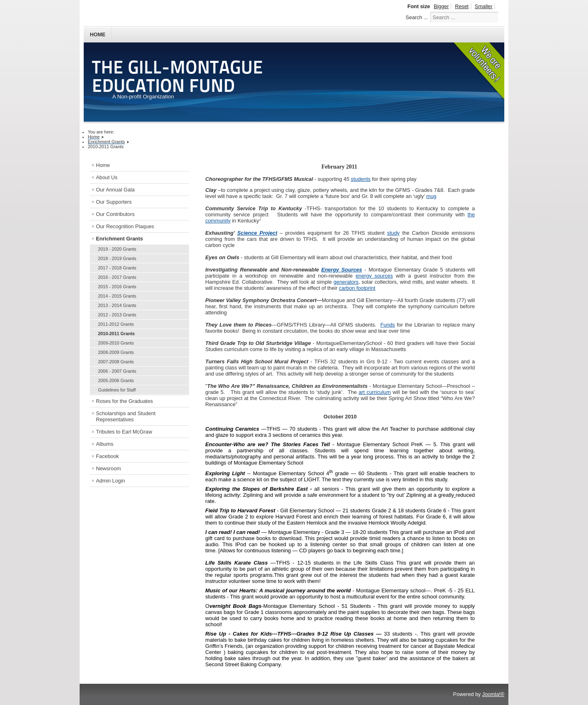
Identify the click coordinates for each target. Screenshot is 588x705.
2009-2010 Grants (116, 343)
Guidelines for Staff (117, 390)
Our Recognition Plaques (125, 226)
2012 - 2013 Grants (117, 315)
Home (98, 34)
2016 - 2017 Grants (117, 277)
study (393, 233)
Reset (462, 6)
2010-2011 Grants (116, 334)
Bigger (441, 6)
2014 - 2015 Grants (117, 296)
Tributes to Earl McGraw (124, 432)
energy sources (374, 276)
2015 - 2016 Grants (117, 287)
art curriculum (375, 392)
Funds (388, 325)
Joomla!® (493, 694)
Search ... (417, 17)
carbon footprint (357, 288)
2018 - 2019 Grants (117, 258)
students (361, 179)
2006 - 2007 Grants (117, 371)
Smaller (484, 6)
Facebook (107, 456)
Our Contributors (115, 214)
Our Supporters (114, 202)
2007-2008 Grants (116, 362)
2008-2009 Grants (116, 352)
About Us (107, 177)
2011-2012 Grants (116, 324)
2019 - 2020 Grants (117, 249)
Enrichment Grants (119, 239)
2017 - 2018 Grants (117, 268)
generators (346, 282)
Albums (105, 444)
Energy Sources (342, 270)
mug (431, 196)
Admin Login (110, 481)
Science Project (257, 233)
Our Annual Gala (115, 190)
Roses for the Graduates (124, 401)
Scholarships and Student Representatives (126, 416)
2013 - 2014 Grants (117, 305)
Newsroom (108, 468)
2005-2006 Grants (116, 380)
